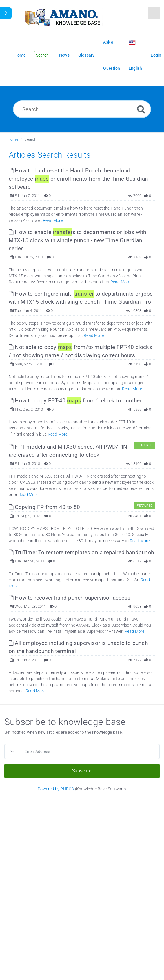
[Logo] (62, 17)
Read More (53, 220)
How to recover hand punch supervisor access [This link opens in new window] (70, 598)
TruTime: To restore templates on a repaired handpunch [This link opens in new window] (81, 552)
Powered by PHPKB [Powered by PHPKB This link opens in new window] (56, 789)
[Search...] (82, 109)
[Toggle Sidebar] (6, 13)
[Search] (141, 109)
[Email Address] (82, 751)
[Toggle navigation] (154, 13)
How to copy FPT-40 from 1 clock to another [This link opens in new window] (75, 401)
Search (30, 139)
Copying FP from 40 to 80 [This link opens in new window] (44, 507)
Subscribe (82, 771)
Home (13, 139)
